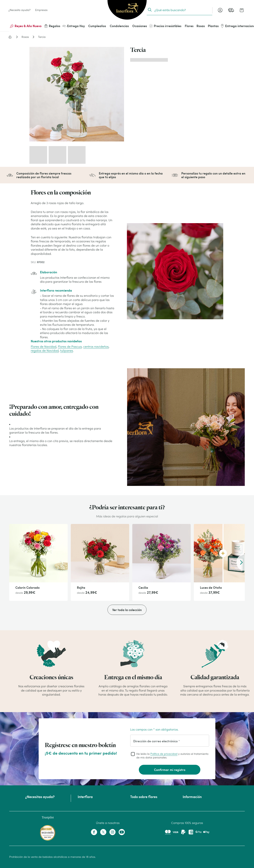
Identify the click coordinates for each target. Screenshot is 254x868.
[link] (231, 10)
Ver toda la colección (127, 610)
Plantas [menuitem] (213, 26)
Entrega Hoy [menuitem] (73, 26)
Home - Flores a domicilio (10, 37)
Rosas (25, 37)
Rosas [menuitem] (201, 26)
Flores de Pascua (70, 347)
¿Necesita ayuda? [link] (20, 10)
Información (192, 797)
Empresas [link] (41, 10)
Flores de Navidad (44, 347)
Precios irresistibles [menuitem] (165, 26)
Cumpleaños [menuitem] (97, 26)
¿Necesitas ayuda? (40, 797)
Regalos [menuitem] (52, 26)
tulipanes (67, 351)
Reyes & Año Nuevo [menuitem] (26, 26)
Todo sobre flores (144, 797)
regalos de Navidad (45, 351)
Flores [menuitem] (189, 26)
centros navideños (96, 347)
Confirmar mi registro (170, 770)
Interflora (85, 797)
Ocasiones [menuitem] (140, 26)
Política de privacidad (164, 754)
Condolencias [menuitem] (119, 26)
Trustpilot (48, 817)
